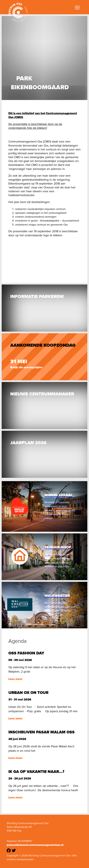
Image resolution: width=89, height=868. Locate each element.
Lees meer (16, 679)
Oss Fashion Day (26, 653)
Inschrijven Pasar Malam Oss (41, 732)
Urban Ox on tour (28, 693)
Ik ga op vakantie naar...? (36, 772)
